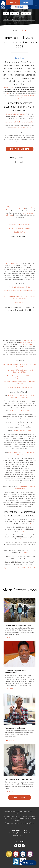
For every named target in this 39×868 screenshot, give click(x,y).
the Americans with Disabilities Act (21, 128)
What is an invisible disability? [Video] (20, 287)
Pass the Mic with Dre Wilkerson (18, 779)
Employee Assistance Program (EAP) (17, 114)
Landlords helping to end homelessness (15, 671)
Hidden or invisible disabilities (14, 263)
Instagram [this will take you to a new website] (23, 846)
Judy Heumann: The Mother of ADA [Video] (20, 387)
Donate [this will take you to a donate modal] (26, 2)
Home (6, 13)
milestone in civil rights (28, 345)
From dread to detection (15, 728)
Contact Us (9, 823)
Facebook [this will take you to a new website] (16, 846)
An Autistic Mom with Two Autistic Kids (21, 411)
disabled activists (25, 342)
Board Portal (30, 823)
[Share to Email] (26, 30)
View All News (20, 798)
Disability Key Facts (20, 232)
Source (31, 523)
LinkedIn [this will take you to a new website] (19, 846)
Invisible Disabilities (19, 302)
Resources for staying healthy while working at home (20, 122)
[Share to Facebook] (20, 30)
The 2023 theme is (9, 87)
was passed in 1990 (30, 340)
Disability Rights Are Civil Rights (22, 431)
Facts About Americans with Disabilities (20, 228)
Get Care (13, 2)
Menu (36, 5)
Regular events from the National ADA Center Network (19, 568)
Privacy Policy (19, 823)
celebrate (7, 94)
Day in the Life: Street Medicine (18, 625)
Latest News (15, 13)
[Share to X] (23, 30)
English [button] (19, 7)
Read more (9, 638)
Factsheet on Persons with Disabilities (19, 225)
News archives (26, 13)
